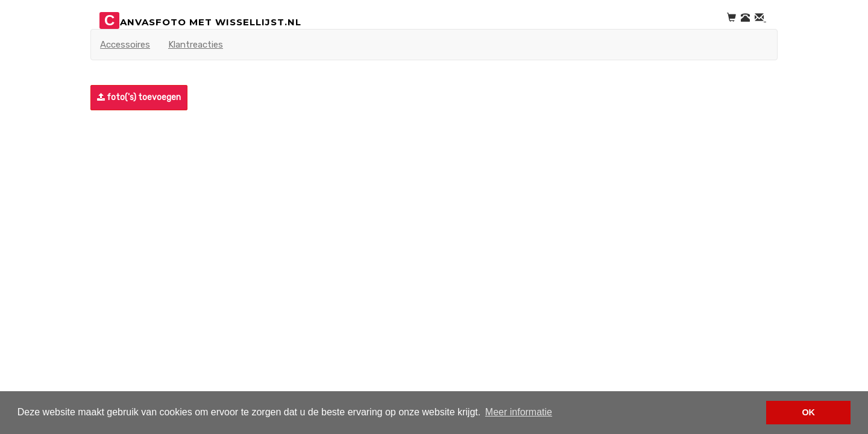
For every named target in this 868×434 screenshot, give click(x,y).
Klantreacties (196, 45)
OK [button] (808, 412)
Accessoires (125, 45)
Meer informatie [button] (519, 412)
